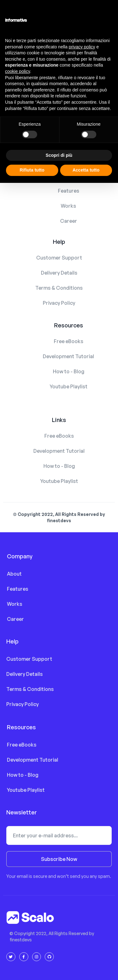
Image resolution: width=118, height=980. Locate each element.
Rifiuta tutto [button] (32, 170)
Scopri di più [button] (59, 155)
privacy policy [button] (82, 47)
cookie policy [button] (17, 71)
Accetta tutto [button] (86, 170)
